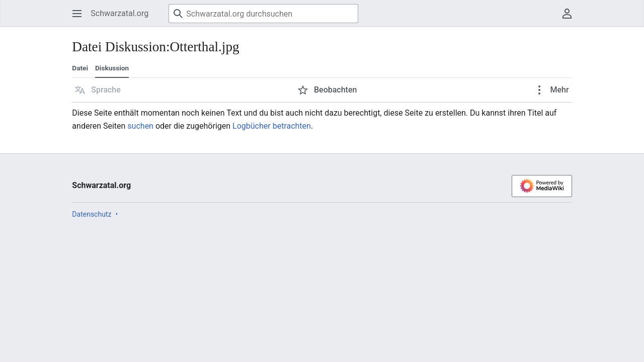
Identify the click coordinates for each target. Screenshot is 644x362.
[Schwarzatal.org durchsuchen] (263, 14)
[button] (98, 90)
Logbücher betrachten (272, 126)
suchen (140, 126)
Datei (80, 68)
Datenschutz (92, 214)
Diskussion (112, 68)
